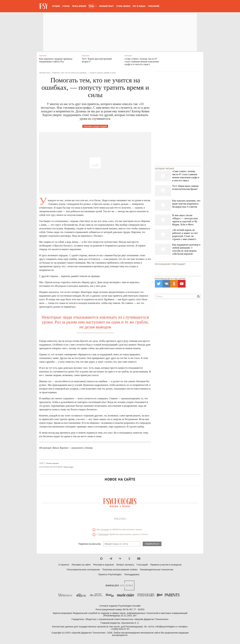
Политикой (103, 535)
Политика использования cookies (120, 570)
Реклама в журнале (104, 565)
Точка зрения (79, 6)
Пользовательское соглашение (83, 570)
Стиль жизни (123, 6)
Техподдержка (132, 575)
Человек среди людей (95, 126)
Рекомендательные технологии (157, 570)
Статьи (66, 6)
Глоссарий (154, 6)
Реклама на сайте (81, 565)
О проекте (64, 565)
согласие (105, 530)
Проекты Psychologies (110, 575)
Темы (91, 6)
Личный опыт (106, 6)
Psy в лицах (139, 6)
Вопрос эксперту (125, 565)
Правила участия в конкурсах (166, 565)
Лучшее (56, 6)
